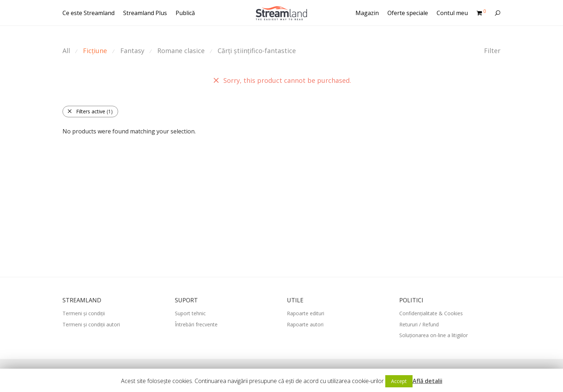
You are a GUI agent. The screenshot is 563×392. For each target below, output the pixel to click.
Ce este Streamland (89, 13)
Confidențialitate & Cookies (431, 313)
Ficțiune (95, 51)
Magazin (367, 13)
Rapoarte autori (305, 324)
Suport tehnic (190, 313)
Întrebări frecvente (196, 324)
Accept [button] (399, 381)
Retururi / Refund (419, 324)
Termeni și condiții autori (91, 324)
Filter (492, 51)
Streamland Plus (145, 13)
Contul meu (452, 13)
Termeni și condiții (84, 313)
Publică (185, 13)
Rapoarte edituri (306, 313)
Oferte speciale (408, 13)
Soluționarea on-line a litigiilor (434, 335)
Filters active (90, 111)
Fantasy (132, 51)
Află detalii (427, 381)
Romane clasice (181, 51)
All (66, 51)
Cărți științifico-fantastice (257, 51)
